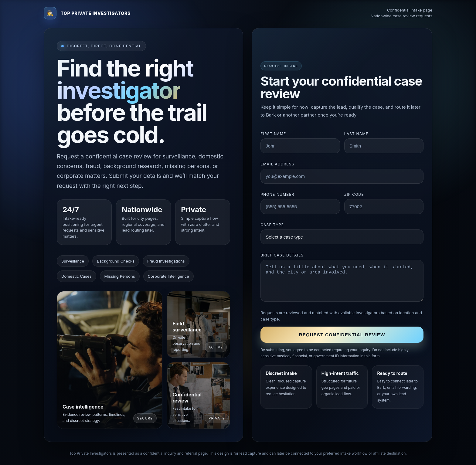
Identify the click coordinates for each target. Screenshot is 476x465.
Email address (277, 164)
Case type (272, 225)
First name (273, 134)
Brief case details (282, 255)
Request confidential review (342, 335)
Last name (356, 134)
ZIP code (354, 194)
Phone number (277, 194)
